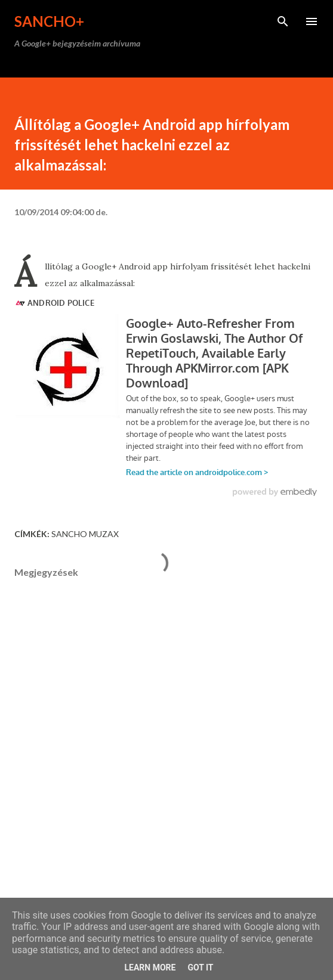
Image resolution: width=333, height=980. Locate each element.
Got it (200, 967)
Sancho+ (49, 21)
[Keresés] (283, 21)
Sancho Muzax (85, 534)
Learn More (150, 967)
